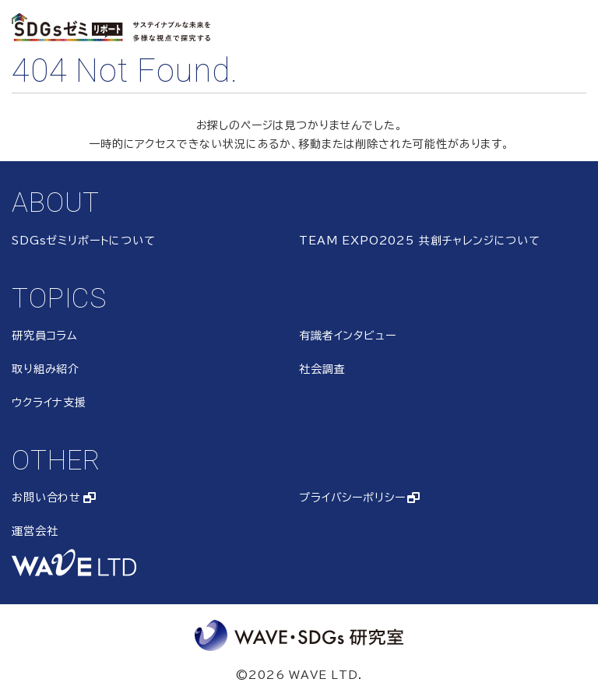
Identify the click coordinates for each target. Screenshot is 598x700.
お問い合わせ (46, 498)
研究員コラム (45, 336)
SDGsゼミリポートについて (84, 241)
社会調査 (322, 369)
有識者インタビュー (348, 336)
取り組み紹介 (46, 369)
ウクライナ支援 (49, 403)
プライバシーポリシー (352, 498)
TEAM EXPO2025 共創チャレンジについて (420, 241)
